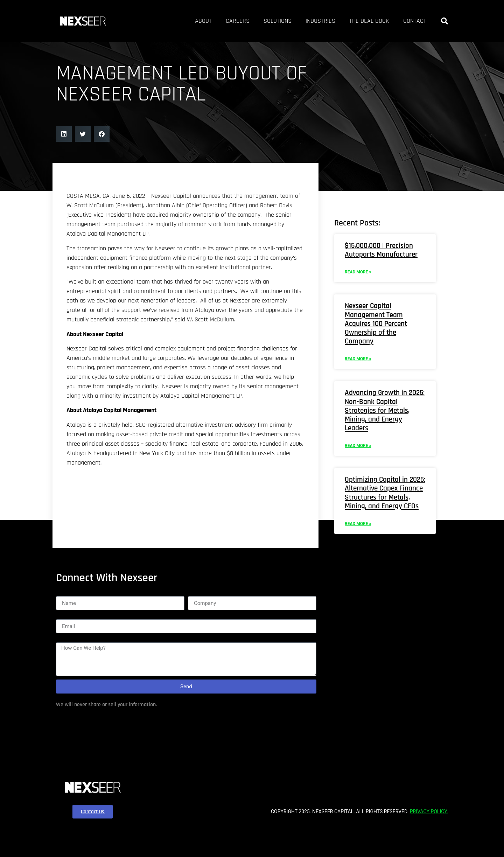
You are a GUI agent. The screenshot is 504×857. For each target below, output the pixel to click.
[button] (444, 21)
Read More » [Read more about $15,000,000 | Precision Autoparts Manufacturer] (358, 302)
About (160, 21)
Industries (299, 21)
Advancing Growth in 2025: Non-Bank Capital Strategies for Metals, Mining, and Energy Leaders (382, 440)
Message (67, 687)
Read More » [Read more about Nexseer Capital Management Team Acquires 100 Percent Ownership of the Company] (358, 389)
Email (63, 664)
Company (200, 641)
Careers (200, 21)
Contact (411, 21)
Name (64, 641)
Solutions (247, 21)
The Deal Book (357, 21)
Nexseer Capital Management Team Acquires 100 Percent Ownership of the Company (382, 354)
